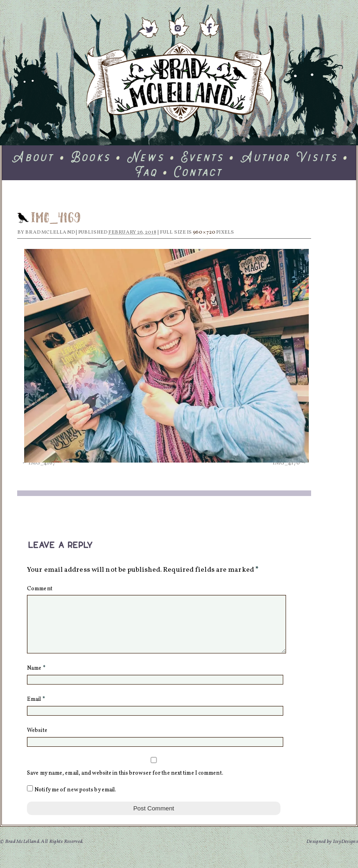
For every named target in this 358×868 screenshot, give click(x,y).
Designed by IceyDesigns (332, 853)
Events (203, 157)
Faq (147, 172)
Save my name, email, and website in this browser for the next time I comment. (125, 784)
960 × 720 (204, 232)
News (146, 157)
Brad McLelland (50, 232)
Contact (199, 172)
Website (37, 742)
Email (36, 711)
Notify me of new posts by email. (75, 801)
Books (91, 157)
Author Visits (290, 157)
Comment (40, 589)
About (34, 157)
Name (36, 679)
